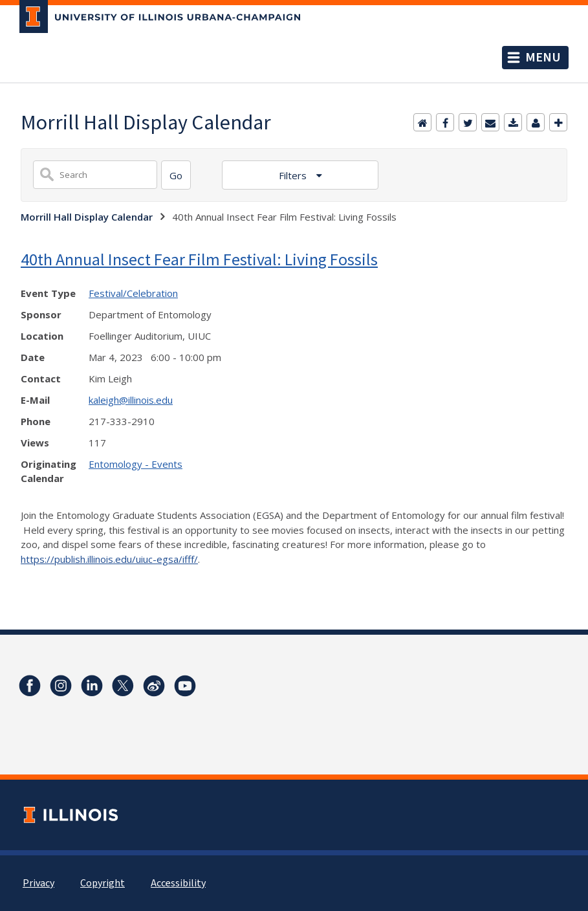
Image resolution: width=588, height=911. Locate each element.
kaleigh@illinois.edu (131, 400)
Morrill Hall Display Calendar (87, 217)
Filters (294, 175)
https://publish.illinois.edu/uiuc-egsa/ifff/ (109, 559)
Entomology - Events (136, 464)
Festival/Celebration (133, 293)
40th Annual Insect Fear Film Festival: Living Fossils (199, 259)
